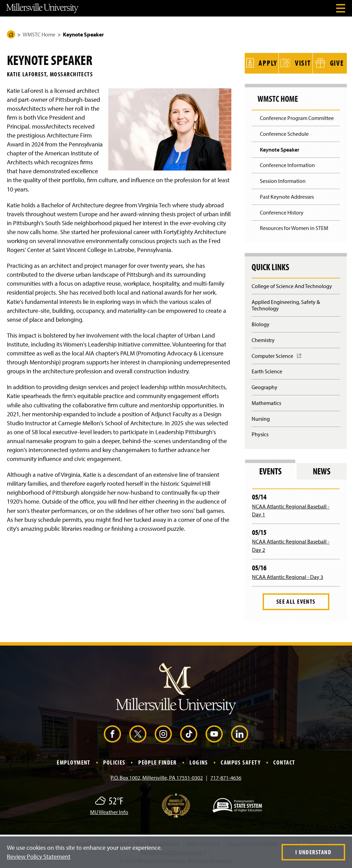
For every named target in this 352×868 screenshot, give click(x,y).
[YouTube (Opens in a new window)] (214, 733)
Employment (73, 761)
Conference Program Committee (297, 117)
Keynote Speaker (280, 148)
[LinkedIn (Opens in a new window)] (240, 733)
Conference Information (287, 164)
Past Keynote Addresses (287, 196)
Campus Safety (241, 761)
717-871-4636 (226, 777)
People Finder (157, 761)
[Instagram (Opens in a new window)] (163, 733)
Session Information (283, 180)
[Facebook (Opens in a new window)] (112, 733)
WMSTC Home (39, 34)
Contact (284, 761)
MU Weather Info (109, 811)
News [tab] (322, 470)
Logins (199, 761)
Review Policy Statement (39, 856)
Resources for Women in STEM (294, 227)
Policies (114, 761)
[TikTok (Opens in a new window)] (189, 733)
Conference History (282, 211)
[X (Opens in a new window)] (138, 733)
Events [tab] (270, 470)
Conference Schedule (284, 133)
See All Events (296, 600)
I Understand (313, 852)
